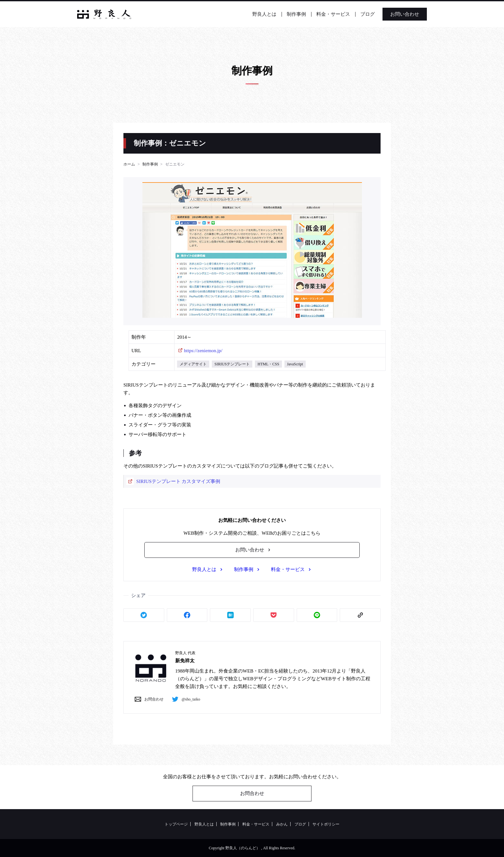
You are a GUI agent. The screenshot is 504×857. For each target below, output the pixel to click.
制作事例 (296, 14)
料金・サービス (333, 14)
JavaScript (295, 364)
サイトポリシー (326, 824)
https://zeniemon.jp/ (203, 351)
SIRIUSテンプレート (232, 364)
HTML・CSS (268, 364)
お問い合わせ (405, 14)
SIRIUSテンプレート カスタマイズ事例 (178, 481)
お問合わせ (148, 699)
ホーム (129, 164)
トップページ (176, 824)
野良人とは (264, 14)
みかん (282, 824)
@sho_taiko (184, 699)
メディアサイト (193, 364)
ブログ (368, 14)
